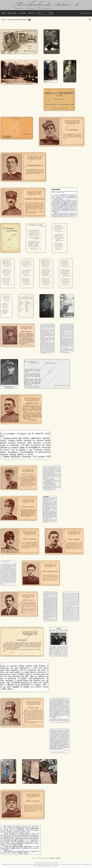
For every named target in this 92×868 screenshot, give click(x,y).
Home (3, 20)
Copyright (55, 866)
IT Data (45, 863)
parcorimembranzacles (19, 20)
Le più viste (22, 13)
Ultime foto (32, 13)
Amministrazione (85, 13)
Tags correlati (12, 13)
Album (3, 13)
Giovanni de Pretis (53, 863)
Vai (51, 13)
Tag (9, 20)
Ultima (58, 858)
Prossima (52, 858)
